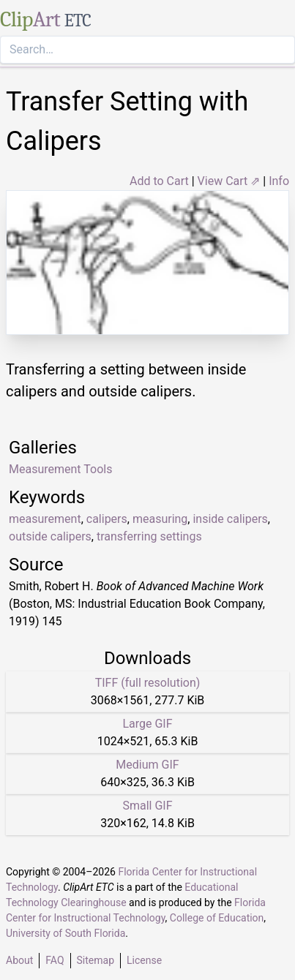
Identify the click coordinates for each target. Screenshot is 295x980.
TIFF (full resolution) (148, 683)
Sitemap (96, 960)
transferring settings (149, 536)
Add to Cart (159, 181)
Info (279, 181)
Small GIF (147, 806)
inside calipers (230, 519)
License (144, 960)
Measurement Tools (60, 469)
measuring (160, 519)
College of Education (217, 918)
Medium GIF (147, 765)
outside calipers (50, 536)
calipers (107, 519)
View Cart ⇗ (229, 181)
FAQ (55, 960)
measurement (45, 519)
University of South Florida (66, 933)
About (19, 960)
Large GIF (147, 724)
